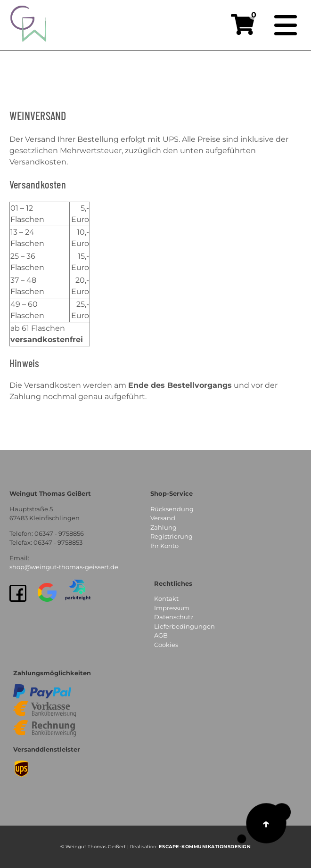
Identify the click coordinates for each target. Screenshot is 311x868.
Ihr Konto (164, 546)
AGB (161, 635)
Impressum (172, 608)
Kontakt (166, 598)
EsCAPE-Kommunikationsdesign (205, 847)
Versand (163, 518)
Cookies (166, 645)
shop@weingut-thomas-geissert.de (64, 567)
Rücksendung (172, 509)
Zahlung (164, 527)
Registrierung (172, 536)
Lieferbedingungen (184, 626)
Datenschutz (174, 617)
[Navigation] (286, 25)
